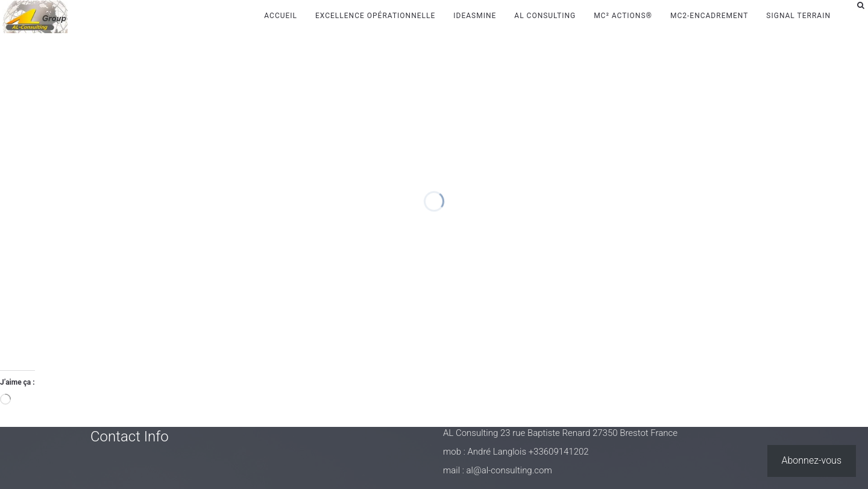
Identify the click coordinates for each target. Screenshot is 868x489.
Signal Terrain (798, 16)
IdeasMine (475, 16)
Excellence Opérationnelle (375, 16)
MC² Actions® (623, 16)
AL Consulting (545, 16)
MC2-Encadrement (709, 16)
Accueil (281, 16)
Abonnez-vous (812, 460)
